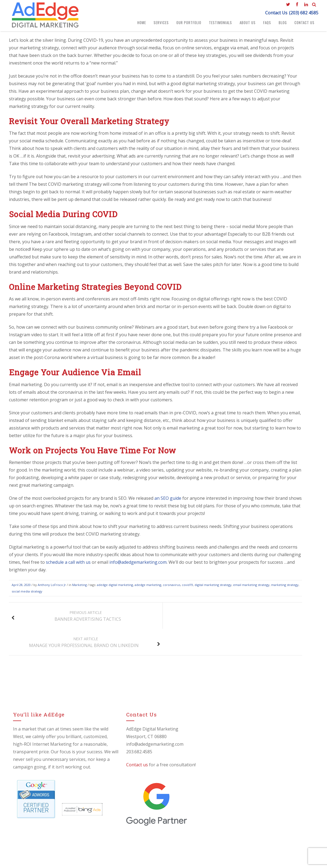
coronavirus (172, 587)
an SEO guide (168, 501)
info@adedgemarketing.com (138, 565)
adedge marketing (148, 587)
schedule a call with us (68, 565)
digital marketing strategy (213, 587)
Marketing (80, 587)
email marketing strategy (251, 587)
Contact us (127, 741)
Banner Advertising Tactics (65, 618)
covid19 (187, 587)
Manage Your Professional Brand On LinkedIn (235, 618)
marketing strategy (285, 587)
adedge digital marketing (115, 587)
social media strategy (27, 594)
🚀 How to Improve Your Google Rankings (262, 772)
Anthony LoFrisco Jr (52, 587)
